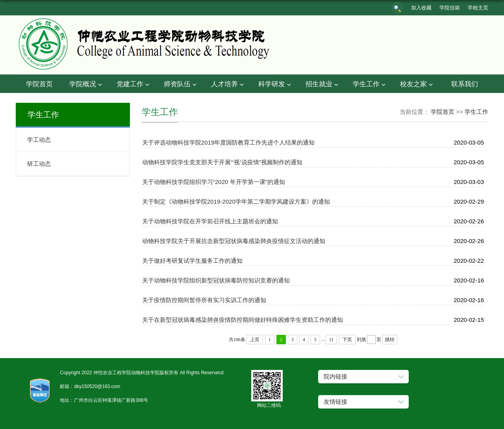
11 (332, 340)
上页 (255, 340)
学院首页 (39, 84)
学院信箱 (450, 8)
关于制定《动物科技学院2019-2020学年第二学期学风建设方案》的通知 (236, 201)
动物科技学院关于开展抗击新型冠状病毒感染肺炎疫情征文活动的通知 (234, 241)
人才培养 (228, 84)
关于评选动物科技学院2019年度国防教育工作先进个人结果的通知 (228, 142)
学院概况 (87, 84)
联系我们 (465, 84)
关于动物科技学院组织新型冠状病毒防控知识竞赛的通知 (216, 280)
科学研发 (276, 84)
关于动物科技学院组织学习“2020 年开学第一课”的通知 (214, 182)
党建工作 (134, 84)
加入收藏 (421, 8)
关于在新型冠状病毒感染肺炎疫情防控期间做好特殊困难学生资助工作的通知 (243, 320)
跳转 (390, 340)
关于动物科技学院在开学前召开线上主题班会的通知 (210, 221)
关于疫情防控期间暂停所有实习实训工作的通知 (204, 300)
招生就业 (323, 84)
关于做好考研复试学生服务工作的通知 (192, 261)
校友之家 (417, 84)
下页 (347, 340)
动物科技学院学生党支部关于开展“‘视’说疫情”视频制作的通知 (222, 162)
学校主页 (478, 8)
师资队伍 (181, 84)
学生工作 (370, 84)
